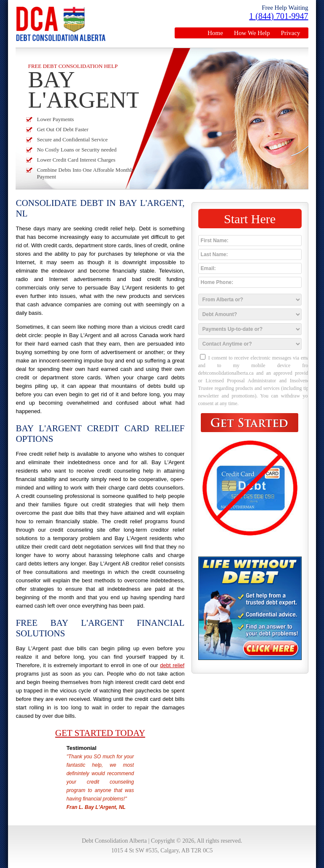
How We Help (252, 33)
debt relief (172, 665)
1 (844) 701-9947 (279, 16)
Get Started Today (100, 733)
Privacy (291, 33)
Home (215, 33)
